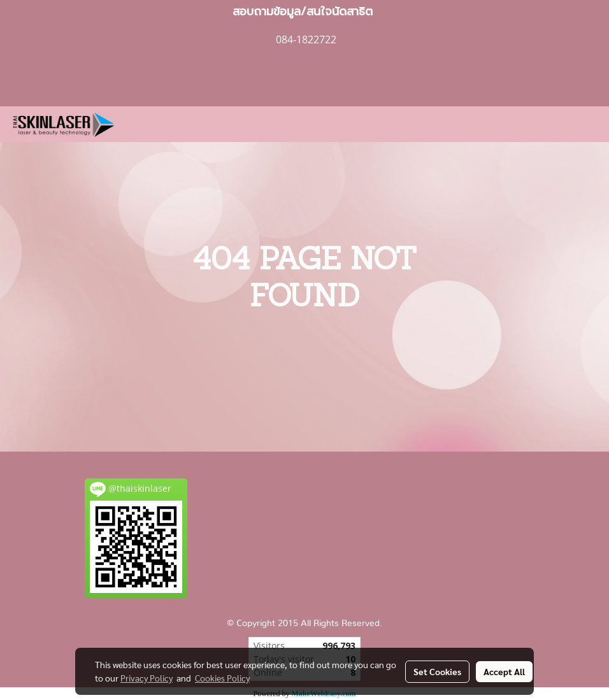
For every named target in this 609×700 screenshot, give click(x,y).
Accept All (504, 671)
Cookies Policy (222, 678)
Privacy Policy (147, 678)
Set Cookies (437, 671)
